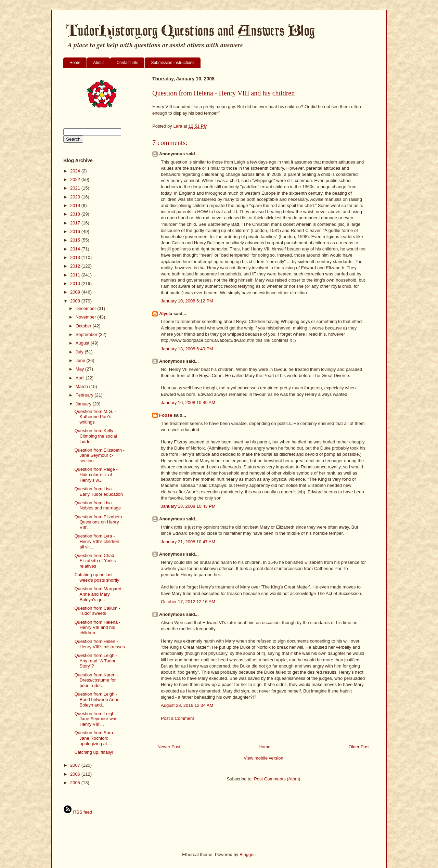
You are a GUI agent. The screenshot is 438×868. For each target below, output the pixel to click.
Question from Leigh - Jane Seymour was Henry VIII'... (96, 719)
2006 (76, 774)
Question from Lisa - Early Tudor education (98, 491)
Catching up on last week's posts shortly (97, 577)
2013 (76, 257)
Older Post (359, 747)
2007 (76, 765)
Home (75, 63)
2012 (76, 266)
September (87, 334)
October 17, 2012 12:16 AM (188, 602)
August (83, 343)
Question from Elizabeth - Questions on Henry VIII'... (99, 522)
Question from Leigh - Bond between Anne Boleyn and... (97, 699)
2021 (76, 188)
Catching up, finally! (94, 752)
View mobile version (263, 758)
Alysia (166, 314)
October (84, 326)
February (85, 395)
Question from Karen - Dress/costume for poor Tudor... (96, 680)
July (80, 352)
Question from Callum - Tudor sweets (97, 611)
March (82, 386)
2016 (76, 231)
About (98, 63)
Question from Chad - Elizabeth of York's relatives (95, 561)
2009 (76, 292)
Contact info (127, 63)
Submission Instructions (173, 63)
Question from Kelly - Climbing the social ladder (95, 436)
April (81, 378)
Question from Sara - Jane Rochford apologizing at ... (95, 738)
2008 (76, 301)
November (87, 317)
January (84, 404)
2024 (76, 171)
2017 (76, 223)
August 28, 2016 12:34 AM (187, 705)
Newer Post (169, 747)
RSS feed (78, 812)
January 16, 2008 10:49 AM (188, 403)
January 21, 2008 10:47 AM (188, 542)
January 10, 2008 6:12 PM (187, 301)
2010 (76, 283)
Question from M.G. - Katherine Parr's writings (95, 417)
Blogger (247, 854)
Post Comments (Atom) (277, 779)
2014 (76, 249)
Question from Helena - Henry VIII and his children (97, 627)
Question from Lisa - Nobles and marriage (98, 506)
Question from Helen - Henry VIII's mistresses (100, 644)
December (87, 308)
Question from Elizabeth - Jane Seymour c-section (99, 455)
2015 (76, 240)
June (81, 360)
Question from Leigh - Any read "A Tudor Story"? (96, 661)
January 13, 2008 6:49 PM (187, 349)
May (80, 369)
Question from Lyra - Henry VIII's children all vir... (97, 541)
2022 (76, 179)
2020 (76, 197)
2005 (76, 783)
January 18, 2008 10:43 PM (188, 506)
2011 (76, 275)
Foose (166, 415)
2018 (76, 214)
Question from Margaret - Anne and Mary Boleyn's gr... (99, 594)
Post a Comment (177, 718)
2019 (76, 205)
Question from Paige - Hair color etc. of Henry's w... (96, 475)
